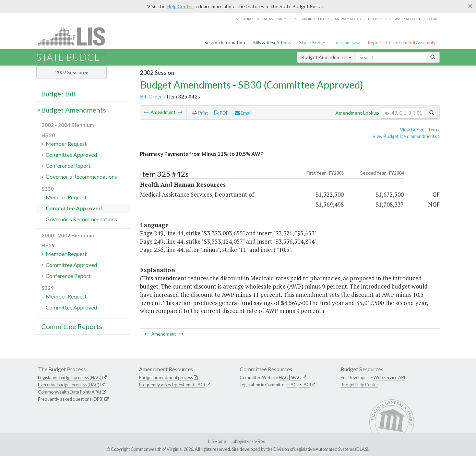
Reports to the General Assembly (402, 43)
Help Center (180, 6)
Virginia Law (348, 43)
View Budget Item (420, 130)
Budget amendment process (166, 377)
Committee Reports (72, 326)
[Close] (470, 6)
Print (200, 113)
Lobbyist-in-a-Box (248, 441)
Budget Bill (58, 94)
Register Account (406, 19)
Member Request (66, 144)
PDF (221, 113)
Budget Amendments (326, 57)
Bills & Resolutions (272, 43)
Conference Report (68, 166)
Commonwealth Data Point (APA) (70, 392)
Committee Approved (71, 155)
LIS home (376, 19)
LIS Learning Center (311, 19)
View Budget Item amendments (406, 136)
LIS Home (217, 441)
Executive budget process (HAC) (69, 385)
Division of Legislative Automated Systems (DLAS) (321, 449)
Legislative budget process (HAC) (70, 377)
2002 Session (72, 72)
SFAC (296, 377)
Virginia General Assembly (261, 19)
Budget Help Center (359, 385)
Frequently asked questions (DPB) (71, 399)
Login (432, 19)
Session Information (225, 43)
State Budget (313, 43)
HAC (283, 377)
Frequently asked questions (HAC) (172, 385)
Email (243, 113)
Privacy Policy (348, 19)
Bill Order (151, 96)
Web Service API (389, 377)
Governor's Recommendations (81, 177)
